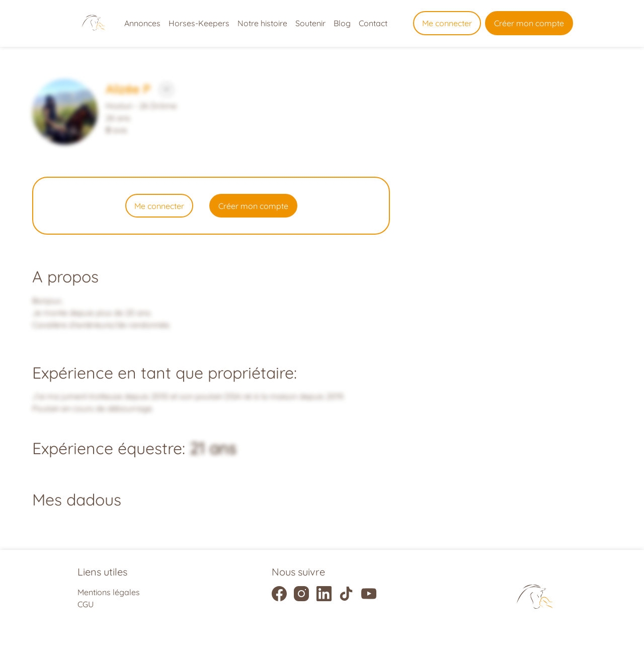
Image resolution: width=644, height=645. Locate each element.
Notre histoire (262, 23)
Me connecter (447, 23)
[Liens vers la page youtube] (369, 594)
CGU (86, 604)
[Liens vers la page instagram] (301, 594)
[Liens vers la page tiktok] (346, 594)
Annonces (142, 23)
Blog (342, 23)
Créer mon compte (529, 23)
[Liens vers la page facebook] (279, 594)
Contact (373, 23)
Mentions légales (109, 592)
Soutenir (310, 23)
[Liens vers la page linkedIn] (324, 594)
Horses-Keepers (199, 23)
